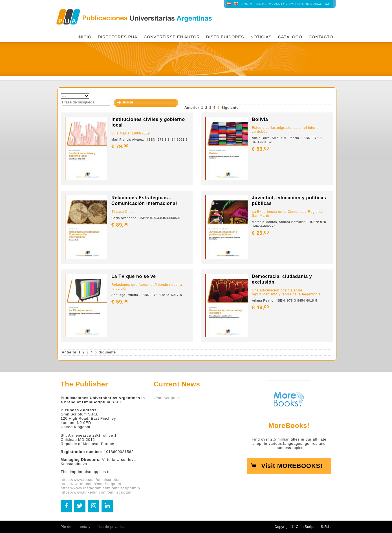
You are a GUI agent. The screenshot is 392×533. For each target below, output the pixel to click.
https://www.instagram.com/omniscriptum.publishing (103, 488)
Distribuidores (225, 37)
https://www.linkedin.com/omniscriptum (97, 492)
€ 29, (261, 233)
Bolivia (260, 119)
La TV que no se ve (134, 276)
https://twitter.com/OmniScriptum (91, 484)
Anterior (192, 108)
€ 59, (261, 149)
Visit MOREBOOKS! (292, 466)
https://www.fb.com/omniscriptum (91, 480)
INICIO (84, 37)
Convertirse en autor (172, 37)
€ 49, (261, 308)
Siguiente (230, 108)
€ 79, (120, 147)
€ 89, (120, 225)
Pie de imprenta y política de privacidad (293, 4)
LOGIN (247, 4)
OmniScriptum (167, 398)
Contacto (321, 37)
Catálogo (290, 37)
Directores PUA (118, 37)
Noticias (261, 37)
